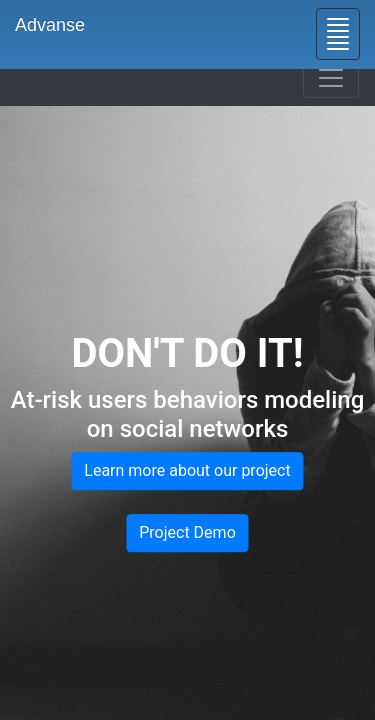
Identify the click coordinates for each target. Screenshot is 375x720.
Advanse (50, 25)
